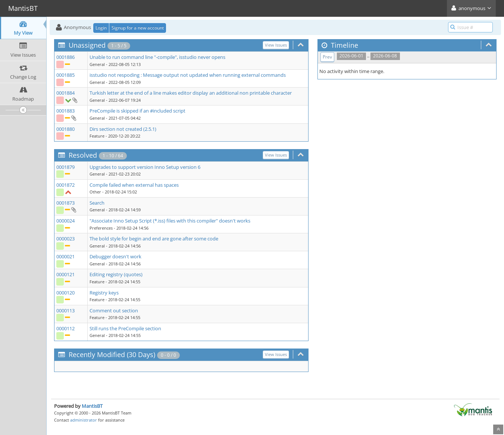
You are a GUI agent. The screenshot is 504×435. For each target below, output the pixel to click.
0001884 (65, 93)
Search (97, 203)
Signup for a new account (138, 28)
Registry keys (104, 293)
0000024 (65, 221)
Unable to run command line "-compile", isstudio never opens (157, 57)
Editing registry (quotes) (116, 274)
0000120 (65, 293)
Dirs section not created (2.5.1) (123, 129)
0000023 (65, 239)
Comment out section (114, 311)
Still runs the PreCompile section (125, 328)
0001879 (65, 167)
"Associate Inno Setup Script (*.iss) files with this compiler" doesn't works (170, 221)
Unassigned (87, 45)
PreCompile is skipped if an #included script (137, 111)
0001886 (65, 57)
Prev (327, 57)
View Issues (276, 45)
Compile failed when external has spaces (134, 185)
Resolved (83, 155)
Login (101, 28)
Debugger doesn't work (115, 256)
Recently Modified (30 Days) (112, 354)
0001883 (65, 111)
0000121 (65, 274)
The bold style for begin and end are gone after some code (154, 239)
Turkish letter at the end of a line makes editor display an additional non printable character (191, 93)
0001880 (65, 129)
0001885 (65, 75)
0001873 (65, 203)
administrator (84, 420)
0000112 (65, 328)
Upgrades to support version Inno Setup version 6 (145, 167)
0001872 (65, 185)
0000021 (65, 256)
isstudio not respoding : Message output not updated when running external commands (188, 75)
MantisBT (92, 406)
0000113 (65, 311)
